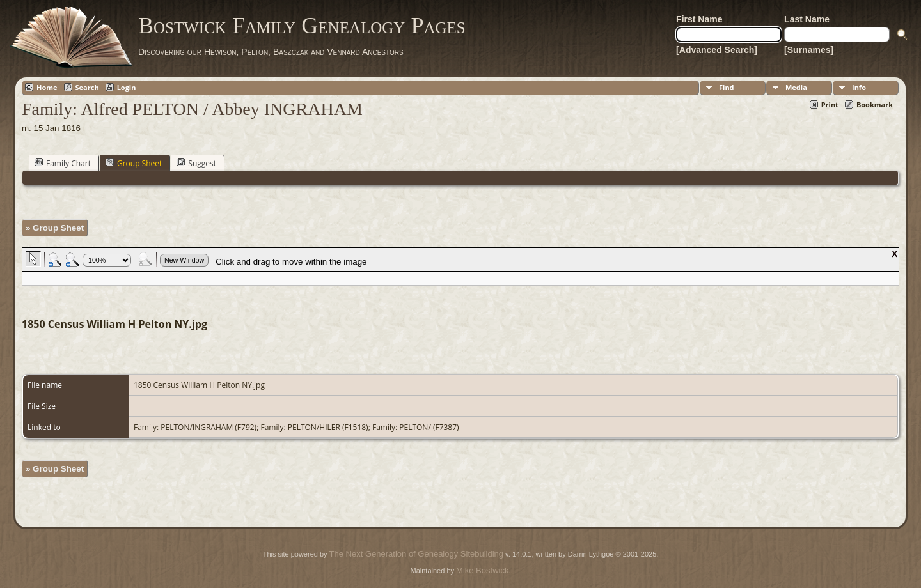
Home (47, 87)
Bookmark (875, 104)
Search (87, 87)
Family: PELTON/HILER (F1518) (314, 427)
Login (127, 87)
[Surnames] (809, 50)
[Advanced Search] (717, 50)
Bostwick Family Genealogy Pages (302, 26)
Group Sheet (134, 163)
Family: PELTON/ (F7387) (416, 427)
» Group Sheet (55, 228)
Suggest (196, 163)
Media (796, 87)
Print (830, 104)
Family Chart (63, 163)
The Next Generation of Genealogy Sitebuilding (416, 554)
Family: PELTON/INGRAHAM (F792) (195, 427)
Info (859, 87)
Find (727, 87)
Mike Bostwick (482, 570)
